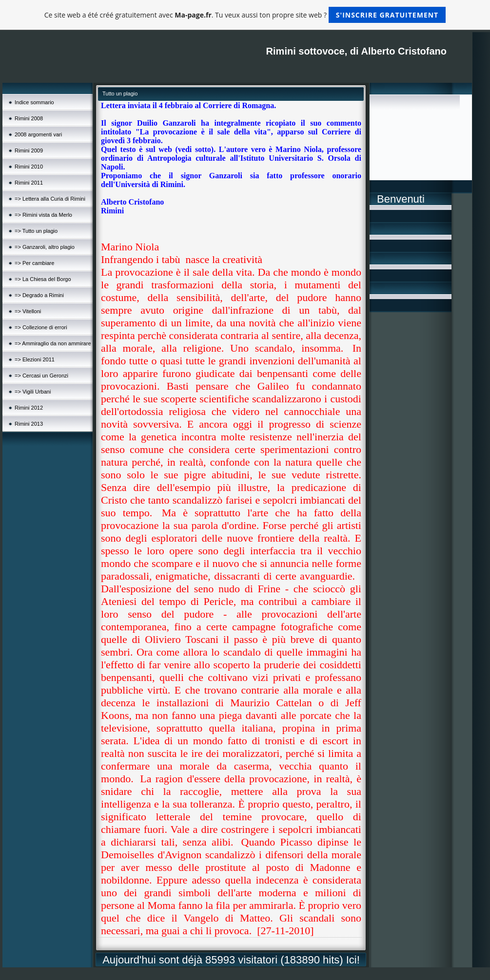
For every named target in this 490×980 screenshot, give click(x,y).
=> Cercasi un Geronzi (41, 376)
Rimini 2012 (29, 408)
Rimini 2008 (29, 118)
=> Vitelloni (28, 311)
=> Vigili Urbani (33, 392)
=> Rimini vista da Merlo (43, 215)
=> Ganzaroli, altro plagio (45, 247)
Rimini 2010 (29, 167)
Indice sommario (34, 102)
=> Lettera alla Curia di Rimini (50, 199)
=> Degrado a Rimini (39, 295)
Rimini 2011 (29, 183)
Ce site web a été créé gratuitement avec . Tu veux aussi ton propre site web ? (245, 15)
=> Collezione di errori (41, 327)
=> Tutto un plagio (36, 231)
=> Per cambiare (34, 263)
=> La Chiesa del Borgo (43, 279)
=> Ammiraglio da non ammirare (53, 343)
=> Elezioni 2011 (35, 359)
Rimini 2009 (29, 151)
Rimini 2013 (29, 424)
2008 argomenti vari (38, 134)
